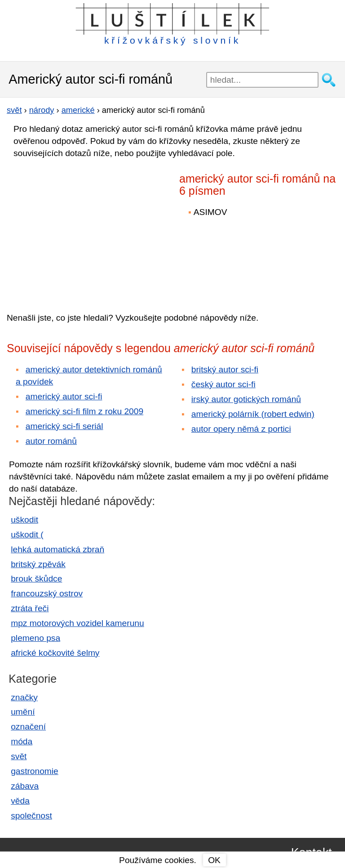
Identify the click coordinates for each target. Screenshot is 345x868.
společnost (31, 816)
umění (23, 712)
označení (28, 727)
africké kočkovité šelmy (55, 653)
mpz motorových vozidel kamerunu (77, 623)
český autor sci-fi (223, 384)
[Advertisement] (85, 229)
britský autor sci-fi (225, 369)
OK (214, 860)
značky (24, 697)
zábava (25, 786)
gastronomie (35, 771)
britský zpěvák (38, 564)
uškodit (24, 520)
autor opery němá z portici (241, 429)
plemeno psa (35, 638)
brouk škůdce (36, 579)
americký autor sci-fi (64, 396)
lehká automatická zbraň (57, 549)
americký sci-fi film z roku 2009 (84, 411)
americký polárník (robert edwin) (253, 414)
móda (22, 741)
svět (19, 756)
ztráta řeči (30, 608)
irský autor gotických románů (246, 399)
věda (20, 801)
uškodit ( (27, 535)
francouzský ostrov (47, 593)
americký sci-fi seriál (64, 426)
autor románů (51, 441)
